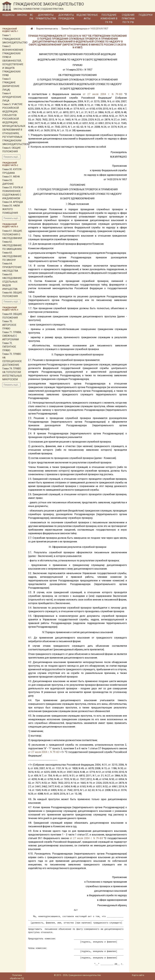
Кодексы (8, 15)
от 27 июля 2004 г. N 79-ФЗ (103, 94)
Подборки (146, 15)
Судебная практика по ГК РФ (128, 19)
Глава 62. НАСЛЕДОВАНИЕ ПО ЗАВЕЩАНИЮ (12, 245)
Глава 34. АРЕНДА (12, 202)
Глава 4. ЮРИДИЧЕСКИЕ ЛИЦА (12, 97)
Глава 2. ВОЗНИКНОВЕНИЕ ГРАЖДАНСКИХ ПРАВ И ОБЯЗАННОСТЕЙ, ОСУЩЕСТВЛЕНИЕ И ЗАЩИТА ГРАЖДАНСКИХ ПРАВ (13, 61)
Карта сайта (138, 975)
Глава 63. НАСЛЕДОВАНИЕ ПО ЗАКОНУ (12, 256)
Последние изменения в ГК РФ (109, 19)
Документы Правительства (46, 17)
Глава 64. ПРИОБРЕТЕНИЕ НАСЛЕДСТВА (12, 267)
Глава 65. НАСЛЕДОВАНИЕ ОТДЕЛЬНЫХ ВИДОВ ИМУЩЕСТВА (12, 282)
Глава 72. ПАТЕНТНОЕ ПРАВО (9, 347)
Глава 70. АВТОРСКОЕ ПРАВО (9, 325)
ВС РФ (31, 17)
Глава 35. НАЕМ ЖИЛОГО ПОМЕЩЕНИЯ (11, 209)
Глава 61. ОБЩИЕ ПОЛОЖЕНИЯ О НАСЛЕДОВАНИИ (12, 234)
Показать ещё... (11, 157)
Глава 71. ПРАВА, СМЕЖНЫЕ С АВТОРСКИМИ (12, 336)
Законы (22, 15)
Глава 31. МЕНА (11, 177)
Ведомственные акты (87, 17)
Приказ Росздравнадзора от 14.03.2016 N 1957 (85, 29)
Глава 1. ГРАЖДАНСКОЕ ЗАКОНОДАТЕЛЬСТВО (15, 39)
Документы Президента (66, 17)
